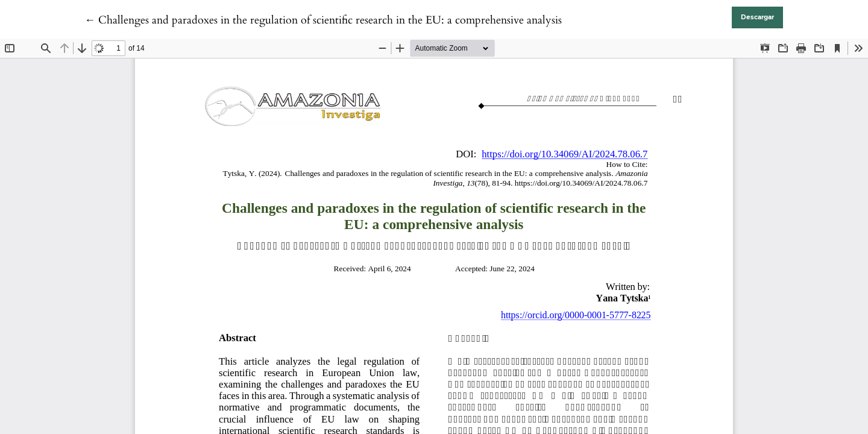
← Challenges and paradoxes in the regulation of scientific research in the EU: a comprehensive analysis (323, 20)
